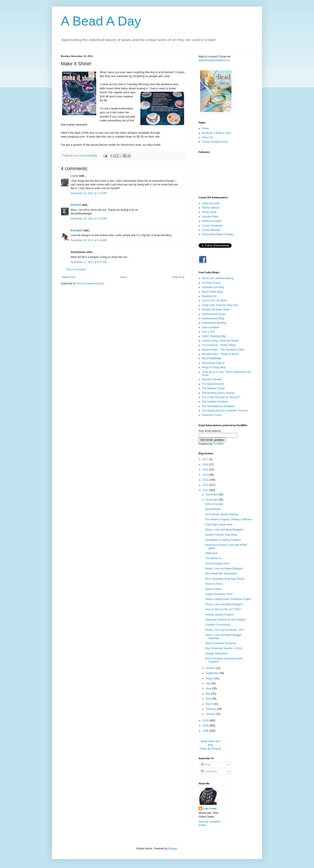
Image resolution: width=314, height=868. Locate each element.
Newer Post (69, 277)
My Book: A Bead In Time (216, 133)
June (209, 688)
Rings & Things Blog (214, 367)
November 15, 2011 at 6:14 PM (89, 219)
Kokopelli (77, 230)
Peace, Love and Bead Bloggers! (224, 530)
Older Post (178, 277)
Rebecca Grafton (212, 221)
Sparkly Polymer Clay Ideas (221, 535)
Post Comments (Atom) (90, 284)
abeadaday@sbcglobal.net (214, 60)
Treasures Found (212, 415)
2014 (206, 475)
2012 (206, 485)
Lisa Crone (210, 809)
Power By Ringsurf (210, 749)
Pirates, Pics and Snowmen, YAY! (225, 630)
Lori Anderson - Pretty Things (219, 345)
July (208, 683)
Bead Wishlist (213, 509)
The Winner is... (214, 558)
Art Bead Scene (211, 283)
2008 (206, 731)
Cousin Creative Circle (215, 142)
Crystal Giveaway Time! (219, 594)
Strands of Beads (212, 379)
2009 (206, 726)
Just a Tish (208, 332)
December (212, 495)
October (211, 668)
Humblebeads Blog (213, 318)
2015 (206, 470)
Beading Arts (209, 296)
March (210, 704)
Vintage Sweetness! (217, 654)
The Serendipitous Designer (218, 406)
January (211, 714)
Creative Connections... (219, 625)
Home (124, 277)
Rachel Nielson (211, 208)
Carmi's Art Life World (214, 301)
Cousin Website (211, 230)
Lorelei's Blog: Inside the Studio (220, 341)
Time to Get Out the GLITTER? (223, 609)
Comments (209, 771)
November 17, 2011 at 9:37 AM (89, 262)
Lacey (74, 176)
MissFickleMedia (212, 358)
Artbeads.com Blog (213, 287)
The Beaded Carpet (213, 388)
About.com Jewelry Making (217, 278)
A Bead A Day (101, 21)
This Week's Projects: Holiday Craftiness (229, 519)
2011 (206, 490)
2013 (206, 480)
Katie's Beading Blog (214, 336)
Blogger (173, 849)
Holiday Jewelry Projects (219, 615)
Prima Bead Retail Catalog (217, 234)
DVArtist (76, 205)
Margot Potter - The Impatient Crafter (223, 350)
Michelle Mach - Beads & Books (220, 354)
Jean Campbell (211, 327)
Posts (206, 765)
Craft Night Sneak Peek (219, 525)
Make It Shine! (214, 589)
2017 (206, 459)
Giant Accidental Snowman (221, 643)
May (209, 694)
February (211, 709)
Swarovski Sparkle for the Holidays (225, 620)
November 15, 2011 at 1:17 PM (89, 193)
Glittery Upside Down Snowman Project (228, 599)
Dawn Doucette (211, 203)
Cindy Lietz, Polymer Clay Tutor (220, 305)
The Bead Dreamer (213, 384)
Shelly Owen (209, 212)
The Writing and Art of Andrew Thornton (225, 411)
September (213, 673)
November (212, 500)
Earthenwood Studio (214, 314)
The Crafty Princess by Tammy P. (221, 397)
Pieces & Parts (214, 584)
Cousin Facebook (212, 226)
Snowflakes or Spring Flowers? (223, 540)
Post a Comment (76, 270)
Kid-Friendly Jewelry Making (222, 514)
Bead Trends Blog (212, 292)
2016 (206, 465)
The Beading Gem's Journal (218, 393)
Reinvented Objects (213, 363)
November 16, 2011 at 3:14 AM (89, 240)
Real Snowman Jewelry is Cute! (224, 648)
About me (207, 137)
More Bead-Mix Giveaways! (221, 574)
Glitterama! (212, 553)
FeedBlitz (219, 444)
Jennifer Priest (210, 217)
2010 (206, 721)
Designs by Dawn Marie (216, 310)
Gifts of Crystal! (214, 504)
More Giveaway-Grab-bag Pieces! (225, 579)
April (209, 699)
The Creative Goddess (215, 402)
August (210, 678)
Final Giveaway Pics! (217, 564)
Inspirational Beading (214, 323)
